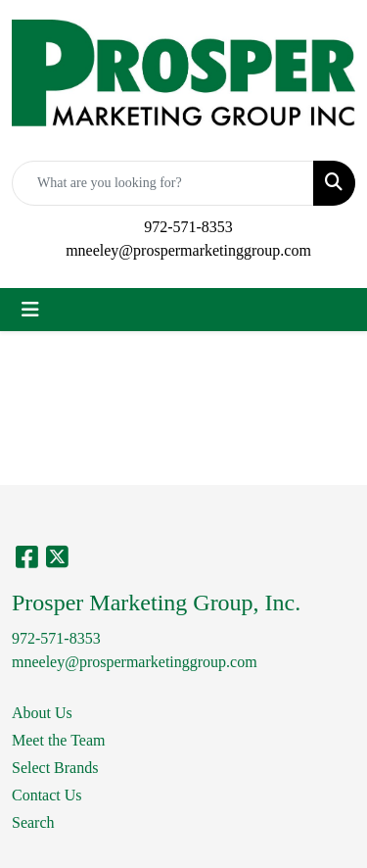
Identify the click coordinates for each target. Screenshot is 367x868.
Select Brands (55, 768)
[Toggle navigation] (30, 310)
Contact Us (47, 795)
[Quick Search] (163, 183)
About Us (42, 713)
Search (33, 822)
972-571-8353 (188, 227)
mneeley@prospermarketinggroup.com (188, 250)
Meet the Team (58, 740)
